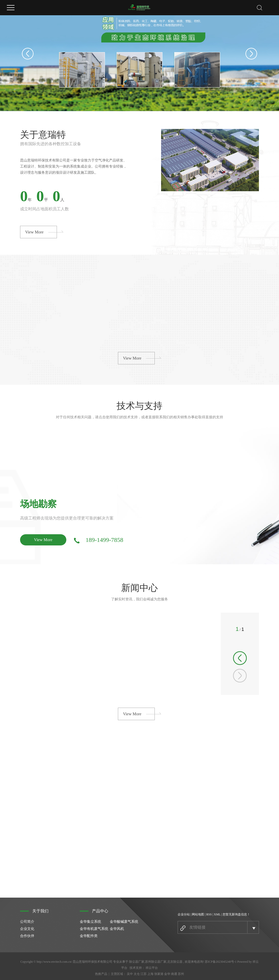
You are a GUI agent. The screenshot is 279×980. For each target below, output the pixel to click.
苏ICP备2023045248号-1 (221, 962)
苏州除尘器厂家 (156, 962)
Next (251, 54)
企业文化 (27, 929)
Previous (28, 54)
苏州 (181, 974)
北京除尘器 (175, 962)
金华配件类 (89, 936)
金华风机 (117, 929)
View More (34, 232)
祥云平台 (152, 968)
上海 (150, 974)
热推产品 (101, 974)
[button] (240, 658)
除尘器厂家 (137, 962)
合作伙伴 (27, 936)
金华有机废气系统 (94, 929)
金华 (167, 974)
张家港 (159, 974)
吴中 (130, 974)
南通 (174, 974)
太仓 (137, 974)
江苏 (144, 974)
